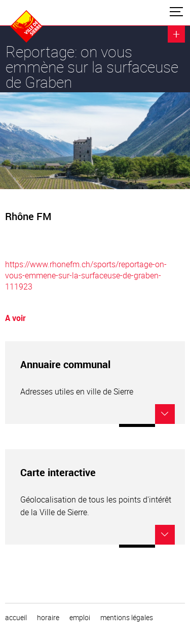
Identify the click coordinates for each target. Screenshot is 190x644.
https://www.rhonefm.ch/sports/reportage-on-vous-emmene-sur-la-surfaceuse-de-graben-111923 (86, 275)
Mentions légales (127, 618)
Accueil (16, 618)
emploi (80, 618)
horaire (48, 618)
